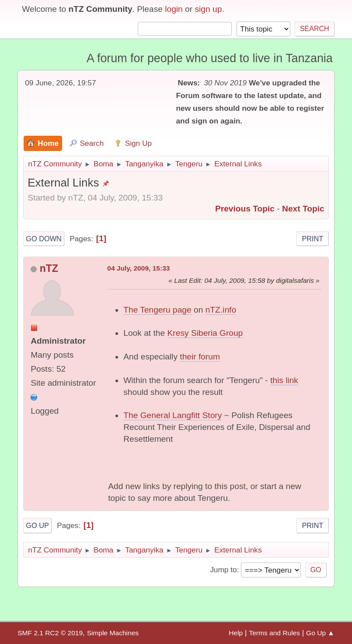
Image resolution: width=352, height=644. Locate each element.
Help (236, 633)
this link (284, 380)
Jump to (223, 570)
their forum (200, 357)
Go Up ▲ (320, 633)
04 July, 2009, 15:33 (138, 268)
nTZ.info (221, 310)
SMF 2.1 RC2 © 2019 (50, 633)
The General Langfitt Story (173, 415)
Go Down (44, 239)
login (174, 9)
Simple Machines (113, 633)
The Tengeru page (157, 310)
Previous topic (245, 209)
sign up (209, 9)
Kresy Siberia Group (205, 333)
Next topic (303, 209)
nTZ (49, 268)
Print (312, 239)
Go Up (37, 525)
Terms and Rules (274, 633)
